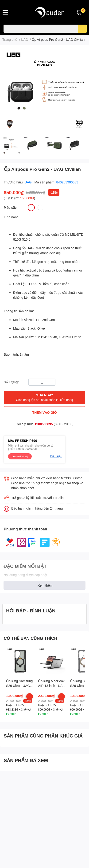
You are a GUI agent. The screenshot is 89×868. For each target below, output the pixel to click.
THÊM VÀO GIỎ (45, 412)
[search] (82, 29)
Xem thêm (45, 585)
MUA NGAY (44, 397)
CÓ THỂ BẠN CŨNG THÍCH (31, 638)
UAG (28, 182)
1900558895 (44, 424)
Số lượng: (11, 382)
